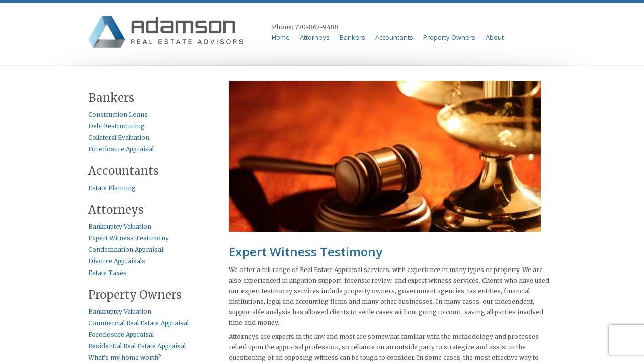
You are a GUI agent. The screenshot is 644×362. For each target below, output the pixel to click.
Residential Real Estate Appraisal (137, 346)
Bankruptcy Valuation (120, 227)
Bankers (352, 37)
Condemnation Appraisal (126, 250)
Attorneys (315, 37)
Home (281, 37)
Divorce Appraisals (117, 261)
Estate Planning (112, 188)
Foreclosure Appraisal (121, 149)
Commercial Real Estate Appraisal (138, 323)
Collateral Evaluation (119, 138)
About (495, 37)
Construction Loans (118, 114)
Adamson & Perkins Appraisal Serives (167, 33)
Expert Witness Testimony (128, 238)
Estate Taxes (107, 273)
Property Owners (449, 37)
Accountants (394, 37)
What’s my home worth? (125, 358)
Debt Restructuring (116, 126)
